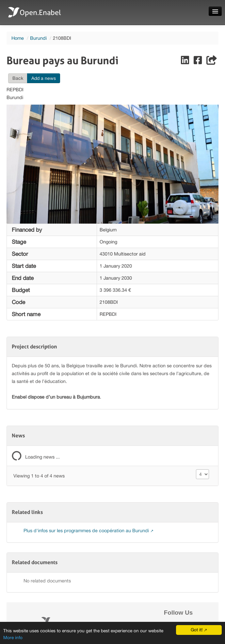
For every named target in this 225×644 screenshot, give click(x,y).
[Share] (212, 62)
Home (18, 38)
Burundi (38, 38)
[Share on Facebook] (198, 62)
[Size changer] (202, 474)
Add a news (44, 78)
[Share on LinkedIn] (186, 62)
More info (13, 637)
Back (18, 78)
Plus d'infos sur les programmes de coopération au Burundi (87, 530)
